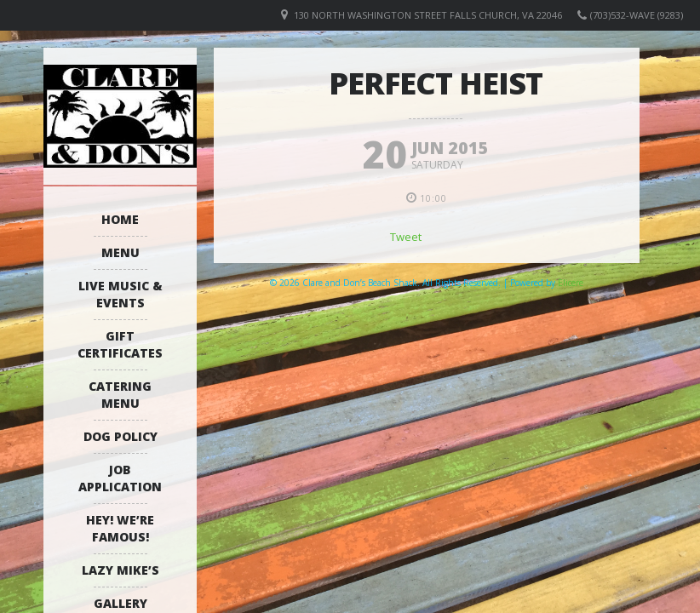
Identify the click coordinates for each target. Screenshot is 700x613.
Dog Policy (120, 436)
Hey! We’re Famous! (120, 528)
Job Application (120, 478)
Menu (120, 252)
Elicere (571, 283)
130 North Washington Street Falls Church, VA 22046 (428, 15)
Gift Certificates (120, 344)
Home (120, 219)
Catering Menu (120, 395)
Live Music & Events (120, 294)
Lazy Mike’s (120, 570)
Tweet (406, 237)
